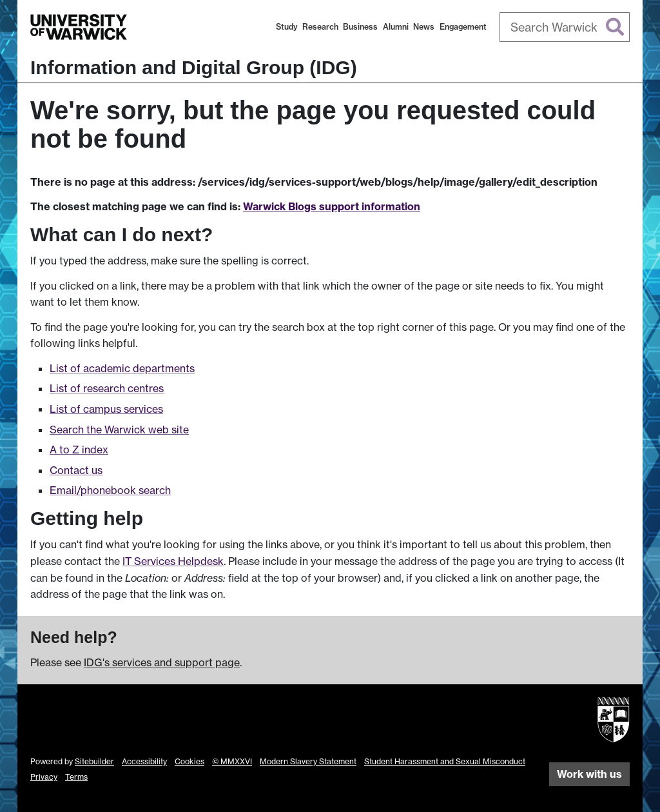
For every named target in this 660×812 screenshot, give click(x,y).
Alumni (396, 27)
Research (320, 27)
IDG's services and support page (162, 662)
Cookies (189, 761)
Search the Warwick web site (119, 430)
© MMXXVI (232, 761)
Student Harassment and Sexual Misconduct (445, 761)
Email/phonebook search (110, 490)
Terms (76, 777)
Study (287, 27)
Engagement (463, 27)
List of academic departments (122, 368)
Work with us (589, 774)
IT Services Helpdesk (173, 561)
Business (360, 27)
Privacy (44, 777)
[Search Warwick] (565, 27)
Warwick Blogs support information (332, 206)
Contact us (76, 470)
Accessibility (144, 761)
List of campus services (106, 409)
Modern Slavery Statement (308, 761)
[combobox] (565, 27)
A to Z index (79, 450)
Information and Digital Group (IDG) (194, 67)
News (424, 27)
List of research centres (107, 388)
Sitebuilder (94, 761)
